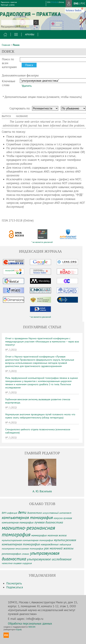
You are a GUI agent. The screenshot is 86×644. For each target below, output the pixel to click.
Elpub (19, 629)
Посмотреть (14, 583)
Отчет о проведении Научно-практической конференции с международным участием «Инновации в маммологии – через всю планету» (42, 342)
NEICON (32, 627)
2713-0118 (54, 2)
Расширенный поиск (14, 27)
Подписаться (15, 587)
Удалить (27, 86)
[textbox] (20, 22)
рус (83, 3)
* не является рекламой (42, 242)
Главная (6, 45)
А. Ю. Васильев (42, 491)
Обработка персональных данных (30, 623)
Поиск (16, 45)
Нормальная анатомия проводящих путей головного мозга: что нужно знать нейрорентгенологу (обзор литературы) (40, 416)
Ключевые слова (9, 83)
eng (76, 3)
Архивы (30, 34)
